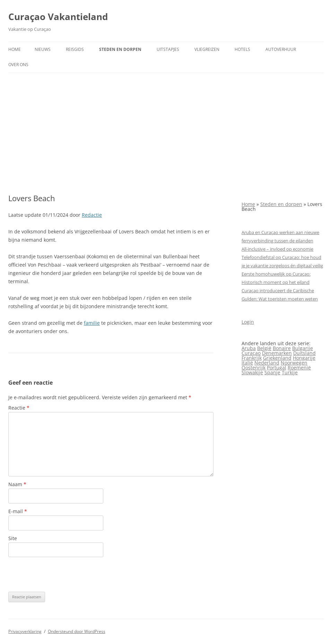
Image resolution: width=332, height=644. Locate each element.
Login (248, 322)
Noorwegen (294, 363)
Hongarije (304, 358)
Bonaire (282, 348)
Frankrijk (252, 358)
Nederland (267, 363)
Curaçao (251, 353)
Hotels (242, 49)
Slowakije (252, 372)
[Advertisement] (166, 133)
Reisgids (75, 49)
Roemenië (299, 368)
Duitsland (304, 353)
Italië (247, 363)
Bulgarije (303, 348)
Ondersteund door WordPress (77, 631)
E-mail (18, 511)
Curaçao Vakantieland (58, 17)
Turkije (290, 372)
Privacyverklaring (25, 631)
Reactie (19, 408)
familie (92, 323)
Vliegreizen (207, 49)
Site (13, 538)
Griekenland (277, 358)
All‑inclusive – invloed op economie (277, 249)
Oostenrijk (254, 368)
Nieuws (43, 49)
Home (15, 49)
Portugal (277, 368)
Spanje (272, 372)
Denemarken (277, 353)
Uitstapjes (168, 49)
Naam (17, 484)
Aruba (249, 348)
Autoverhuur (281, 49)
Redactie (92, 215)
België (264, 348)
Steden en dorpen (120, 49)
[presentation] (61, 574)
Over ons (18, 65)
